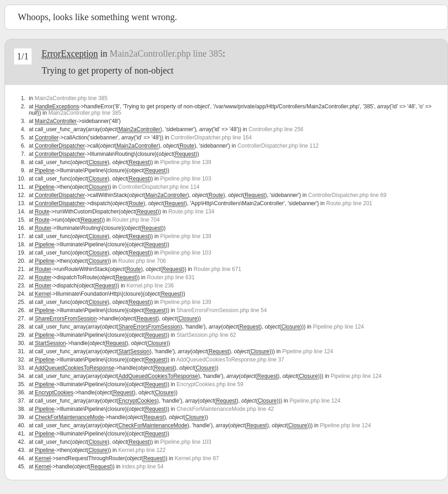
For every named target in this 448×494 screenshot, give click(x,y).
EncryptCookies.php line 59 (210, 384)
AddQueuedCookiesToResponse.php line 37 (230, 360)
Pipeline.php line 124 (339, 327)
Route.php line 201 (349, 203)
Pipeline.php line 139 (186, 162)
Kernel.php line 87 (197, 458)
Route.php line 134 (191, 212)
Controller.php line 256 (276, 129)
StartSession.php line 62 (206, 335)
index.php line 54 (143, 467)
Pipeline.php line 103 (186, 179)
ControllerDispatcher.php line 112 (278, 146)
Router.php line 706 (142, 261)
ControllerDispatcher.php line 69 (347, 195)
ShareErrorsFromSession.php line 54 (221, 310)
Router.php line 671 (218, 269)
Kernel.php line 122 (142, 450)
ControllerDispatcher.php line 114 (159, 187)
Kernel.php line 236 (150, 286)
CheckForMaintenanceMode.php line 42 (225, 409)
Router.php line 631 (171, 277)
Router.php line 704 (136, 220)
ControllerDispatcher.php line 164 (211, 138)
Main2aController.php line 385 (166, 53)
